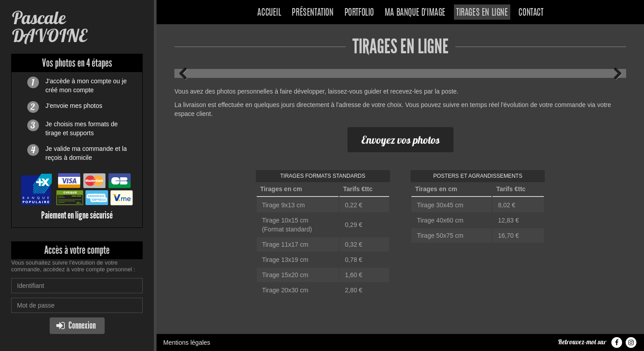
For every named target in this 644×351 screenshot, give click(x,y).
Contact (531, 13)
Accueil (269, 13)
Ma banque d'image (415, 13)
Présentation (312, 13)
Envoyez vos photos (400, 140)
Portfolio (359, 13)
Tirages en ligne (482, 13)
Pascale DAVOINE (49, 27)
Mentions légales (187, 342)
